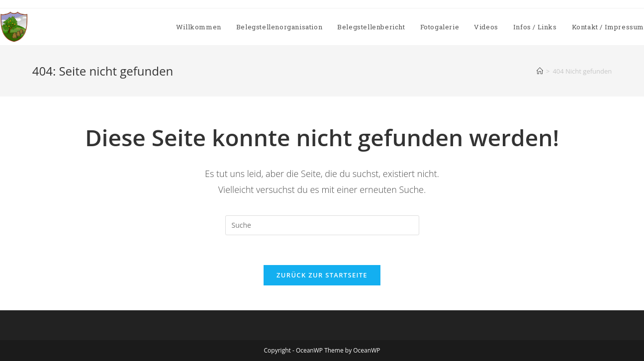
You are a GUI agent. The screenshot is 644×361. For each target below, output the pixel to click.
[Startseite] (540, 71)
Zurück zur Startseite (322, 275)
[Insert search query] (322, 225)
